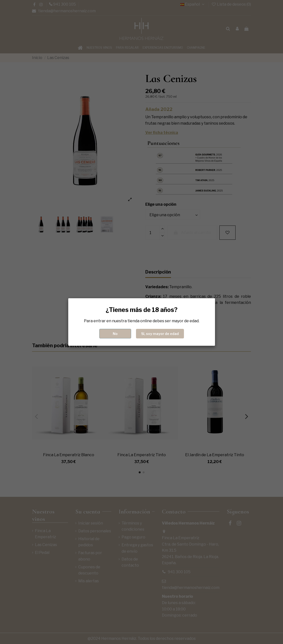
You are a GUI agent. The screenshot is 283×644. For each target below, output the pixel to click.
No (115, 334)
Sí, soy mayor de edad (160, 334)
